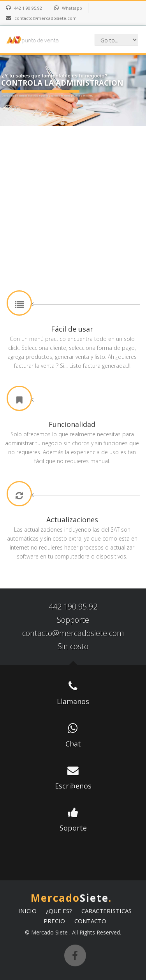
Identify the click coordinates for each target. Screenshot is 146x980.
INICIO (27, 911)
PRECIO (54, 921)
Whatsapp (72, 8)
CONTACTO (90, 921)
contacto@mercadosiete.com (73, 633)
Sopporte (73, 620)
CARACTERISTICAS (106, 911)
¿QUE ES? (59, 911)
